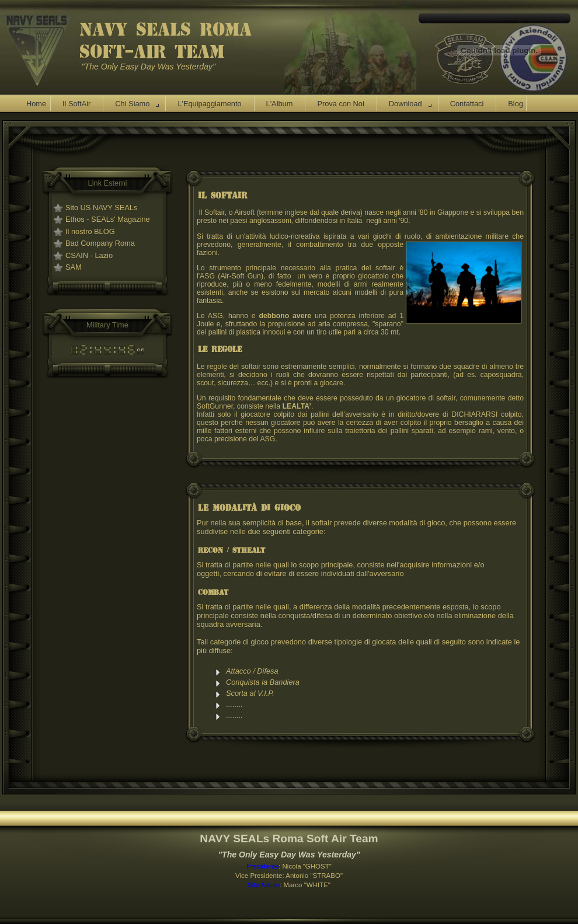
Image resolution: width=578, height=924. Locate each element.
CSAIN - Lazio (89, 255)
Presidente (262, 866)
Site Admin (264, 885)
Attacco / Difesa (252, 671)
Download (405, 104)
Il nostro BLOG (90, 231)
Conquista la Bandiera (263, 682)
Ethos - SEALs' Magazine (108, 219)
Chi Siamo (132, 104)
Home (36, 104)
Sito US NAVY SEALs (101, 208)
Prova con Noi (340, 104)
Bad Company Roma (100, 243)
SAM (74, 267)
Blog (516, 104)
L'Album (280, 104)
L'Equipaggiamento (209, 104)
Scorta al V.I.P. (251, 693)
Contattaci (467, 104)
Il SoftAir (76, 104)
